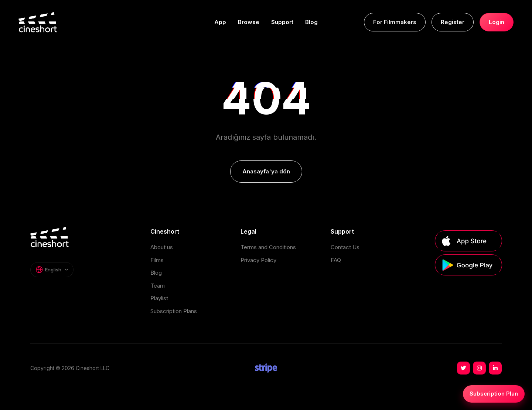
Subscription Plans (174, 311)
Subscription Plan (494, 394)
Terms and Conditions (268, 247)
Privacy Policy (258, 260)
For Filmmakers (395, 22)
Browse (249, 22)
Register (453, 22)
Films (157, 260)
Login (497, 22)
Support (282, 22)
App (220, 22)
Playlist (159, 298)
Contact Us (345, 247)
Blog (311, 22)
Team (158, 286)
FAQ (336, 260)
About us (162, 247)
